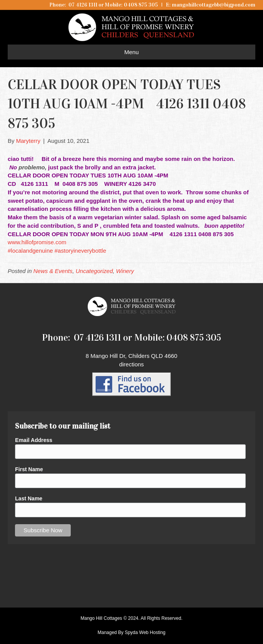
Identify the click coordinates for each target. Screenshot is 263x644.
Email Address (34, 440)
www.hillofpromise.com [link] (37, 242)
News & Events (53, 271)
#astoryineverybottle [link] (80, 251)
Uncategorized (94, 271)
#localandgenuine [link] (30, 251)
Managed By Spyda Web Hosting (132, 632)
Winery (125, 271)
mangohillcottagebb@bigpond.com (214, 5)
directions (131, 364)
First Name (29, 469)
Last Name (29, 498)
